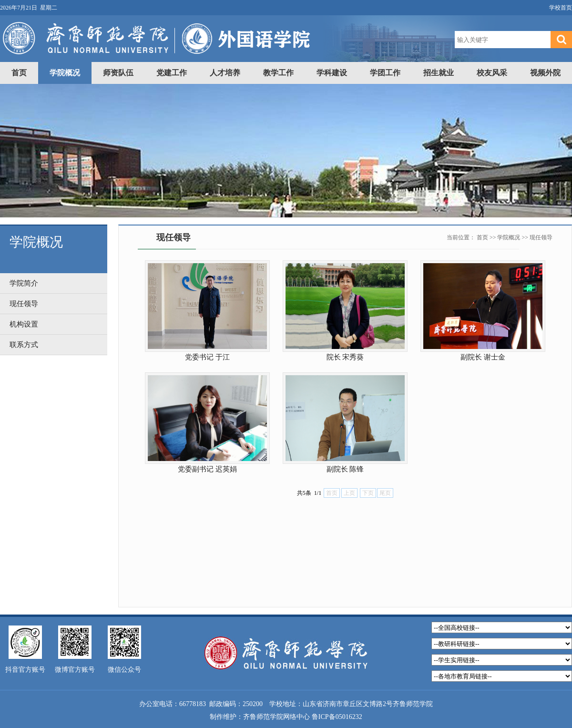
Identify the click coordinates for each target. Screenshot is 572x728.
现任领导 (541, 237)
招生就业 (439, 73)
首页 (19, 73)
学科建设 (332, 73)
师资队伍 (118, 73)
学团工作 (385, 73)
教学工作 (278, 73)
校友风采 (492, 73)
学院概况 (65, 73)
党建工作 (172, 73)
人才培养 (225, 73)
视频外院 (545, 73)
